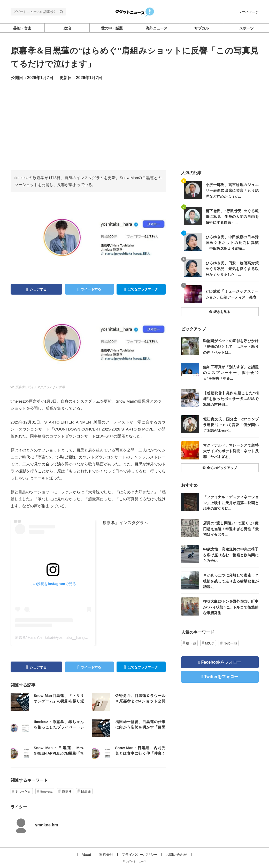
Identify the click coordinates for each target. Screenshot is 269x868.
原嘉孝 (67, 791)
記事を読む (49, 702)
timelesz (47, 791)
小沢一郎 (230, 643)
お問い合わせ (176, 855)
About (86, 855)
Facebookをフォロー (221, 662)
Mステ (210, 643)
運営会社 (106, 855)
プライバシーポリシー (140, 855)
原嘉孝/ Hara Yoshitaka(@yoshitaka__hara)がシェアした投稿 (64, 637)
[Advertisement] (135, 125)
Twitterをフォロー (221, 677)
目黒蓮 (86, 791)
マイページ (249, 12)
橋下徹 (191, 643)
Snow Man (23, 791)
